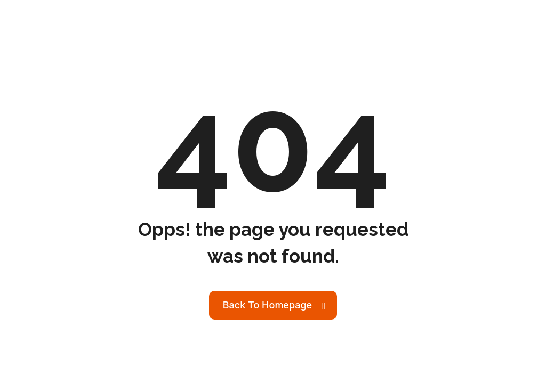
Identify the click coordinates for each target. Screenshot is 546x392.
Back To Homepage (267, 305)
